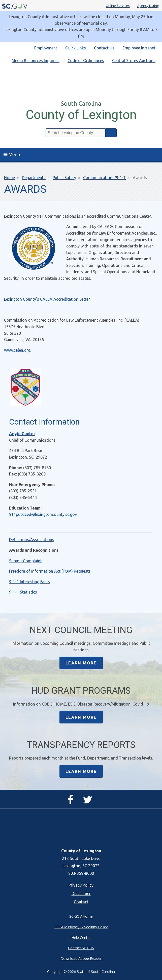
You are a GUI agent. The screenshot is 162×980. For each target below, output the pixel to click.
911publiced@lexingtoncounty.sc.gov (43, 514)
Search (111, 133)
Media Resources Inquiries (36, 61)
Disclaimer (81, 893)
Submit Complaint (25, 561)
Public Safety (64, 178)
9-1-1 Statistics (23, 592)
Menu (12, 154)
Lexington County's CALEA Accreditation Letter (47, 299)
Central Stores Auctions (134, 61)
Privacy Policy (81, 885)
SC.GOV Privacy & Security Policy (81, 927)
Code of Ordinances (86, 61)
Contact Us (104, 48)
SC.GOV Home (81, 916)
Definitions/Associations (32, 540)
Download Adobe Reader (81, 958)
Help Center (81, 937)
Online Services (118, 6)
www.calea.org (17, 350)
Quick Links (76, 48)
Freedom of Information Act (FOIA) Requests (50, 571)
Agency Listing (148, 6)
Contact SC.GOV (81, 948)
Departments (34, 178)
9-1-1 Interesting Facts (29, 582)
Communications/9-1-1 (104, 178)
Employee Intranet (139, 48)
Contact (81, 902)
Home (9, 178)
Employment (46, 48)
